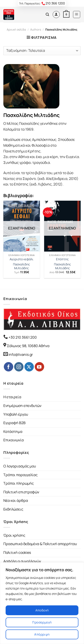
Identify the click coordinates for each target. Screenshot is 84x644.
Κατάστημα (13, 431)
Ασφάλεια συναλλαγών (22, 561)
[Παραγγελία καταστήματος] (42, 51)
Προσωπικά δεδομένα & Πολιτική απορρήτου (40, 544)
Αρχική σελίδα (16, 29)
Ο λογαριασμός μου (20, 466)
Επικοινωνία (14, 440)
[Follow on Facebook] (9, 367)
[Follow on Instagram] (19, 367)
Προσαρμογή (42, 622)
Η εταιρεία (12, 397)
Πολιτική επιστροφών (21, 492)
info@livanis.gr (21, 354)
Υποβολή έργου (16, 414)
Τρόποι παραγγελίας (20, 475)
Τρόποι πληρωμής (19, 483)
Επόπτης (62, 259)
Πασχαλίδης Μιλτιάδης (22, 266)
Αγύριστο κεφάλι (22, 259)
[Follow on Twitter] (29, 367)
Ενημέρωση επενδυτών (22, 406)
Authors (36, 29)
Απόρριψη (42, 634)
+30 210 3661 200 (22, 337)
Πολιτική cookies (17, 552)
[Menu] (77, 15)
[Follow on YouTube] (39, 367)
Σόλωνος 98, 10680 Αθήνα (28, 346)
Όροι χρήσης (14, 535)
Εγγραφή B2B (14, 423)
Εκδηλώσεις (13, 509)
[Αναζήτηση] (47, 15)
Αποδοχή (42, 610)
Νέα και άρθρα (16, 500)
